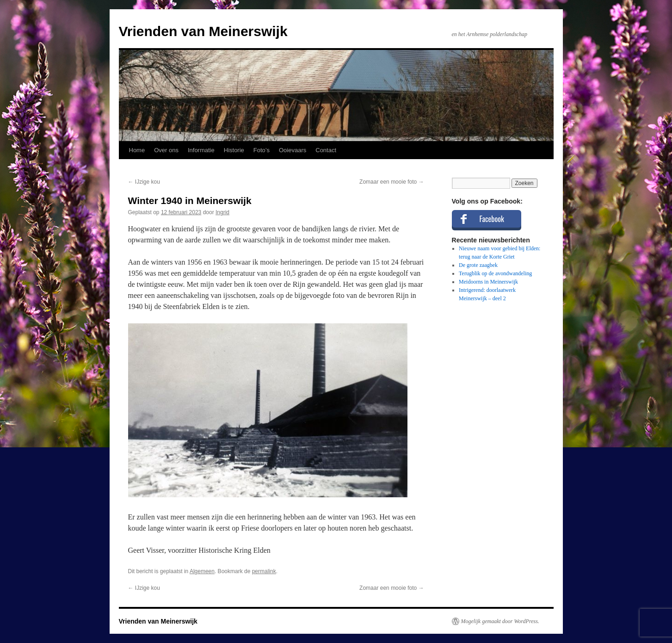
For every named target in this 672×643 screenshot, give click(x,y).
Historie (234, 150)
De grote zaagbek (478, 265)
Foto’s (262, 150)
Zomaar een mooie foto (391, 182)
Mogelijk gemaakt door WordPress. (500, 621)
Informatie (201, 150)
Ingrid (222, 212)
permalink (264, 571)
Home (137, 150)
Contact (326, 150)
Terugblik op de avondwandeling (495, 273)
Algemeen (202, 571)
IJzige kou (144, 182)
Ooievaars (293, 150)
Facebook (492, 219)
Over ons (166, 150)
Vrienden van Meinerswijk (203, 31)
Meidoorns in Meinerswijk (488, 282)
